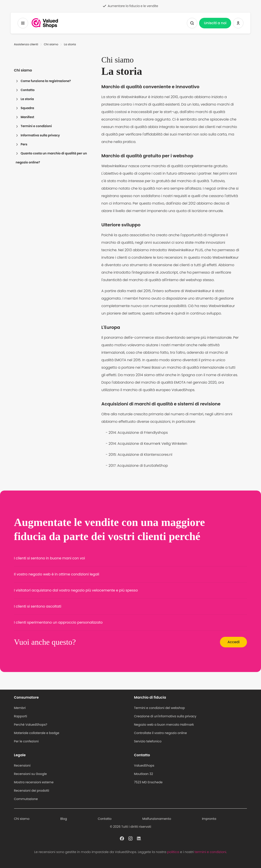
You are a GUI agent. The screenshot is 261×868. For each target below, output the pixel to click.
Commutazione (26, 799)
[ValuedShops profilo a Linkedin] (139, 838)
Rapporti (21, 716)
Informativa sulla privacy (38, 135)
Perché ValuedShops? (31, 725)
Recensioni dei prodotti (32, 791)
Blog (64, 819)
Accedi (233, 642)
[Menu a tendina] (23, 23)
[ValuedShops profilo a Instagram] (130, 838)
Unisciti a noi (215, 23)
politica (173, 852)
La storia (25, 99)
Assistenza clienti (26, 44)
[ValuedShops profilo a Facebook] (122, 838)
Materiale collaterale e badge (37, 733)
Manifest (25, 117)
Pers (22, 144)
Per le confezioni (26, 741)
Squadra (25, 108)
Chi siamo (51, 44)
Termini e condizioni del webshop (160, 708)
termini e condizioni (210, 852)
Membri (20, 708)
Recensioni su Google (31, 774)
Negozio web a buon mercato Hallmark (164, 725)
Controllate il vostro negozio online (161, 733)
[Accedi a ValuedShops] (238, 23)
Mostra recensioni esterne (34, 782)
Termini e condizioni (34, 126)
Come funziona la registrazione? (43, 81)
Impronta (209, 819)
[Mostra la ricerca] (192, 23)
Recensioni (22, 765)
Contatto (25, 90)
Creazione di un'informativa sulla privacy (165, 716)
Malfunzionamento (157, 819)
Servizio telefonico (148, 741)
